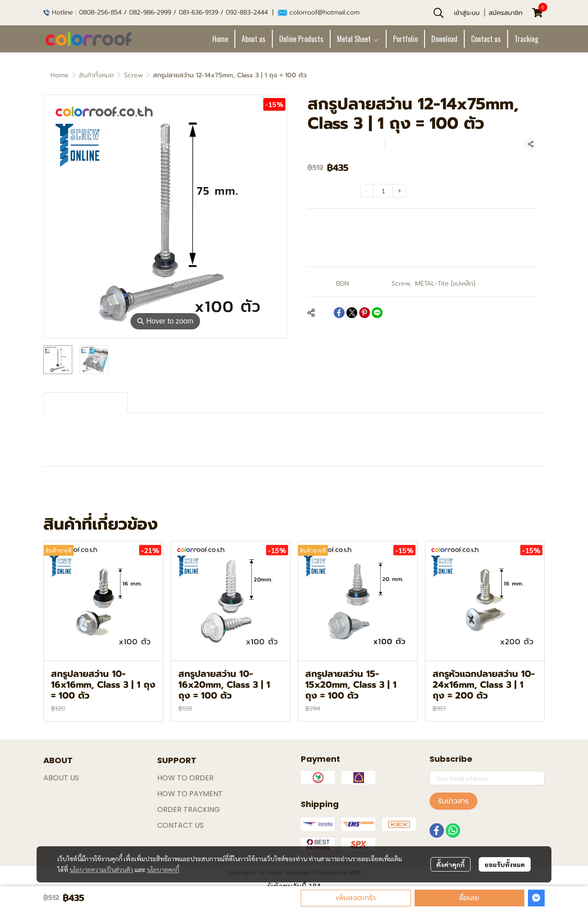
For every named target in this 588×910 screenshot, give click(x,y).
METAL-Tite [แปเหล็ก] (445, 284)
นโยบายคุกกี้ (163, 869)
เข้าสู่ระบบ (467, 13)
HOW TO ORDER (185, 778)
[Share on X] (352, 313)
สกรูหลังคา (124, 493)
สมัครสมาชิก (506, 13)
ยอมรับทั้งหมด (505, 864)
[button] (439, 13)
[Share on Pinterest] (364, 313)
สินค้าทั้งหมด (96, 75)
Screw (133, 75)
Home (60, 75)
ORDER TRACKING (189, 809)
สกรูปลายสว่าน (70, 493)
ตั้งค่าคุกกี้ (450, 864)
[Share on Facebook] (339, 313)
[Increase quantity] (400, 191)
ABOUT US (61, 778)
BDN (342, 284)
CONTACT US (180, 825)
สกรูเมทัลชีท (174, 493)
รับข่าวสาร (453, 801)
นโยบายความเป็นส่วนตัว (101, 869)
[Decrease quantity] (367, 191)
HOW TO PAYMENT (190, 794)
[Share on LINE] (377, 313)
